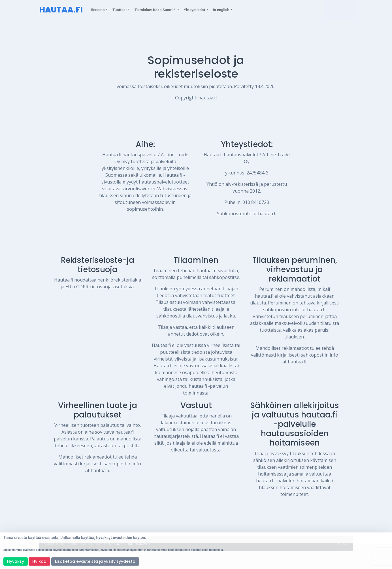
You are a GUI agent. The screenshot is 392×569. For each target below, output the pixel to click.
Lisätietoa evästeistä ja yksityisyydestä (95, 561)
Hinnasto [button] (97, 10)
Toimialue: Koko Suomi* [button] (155, 10)
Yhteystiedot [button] (194, 10)
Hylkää (39, 561)
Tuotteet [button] (120, 10)
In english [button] (221, 10)
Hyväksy (16, 561)
